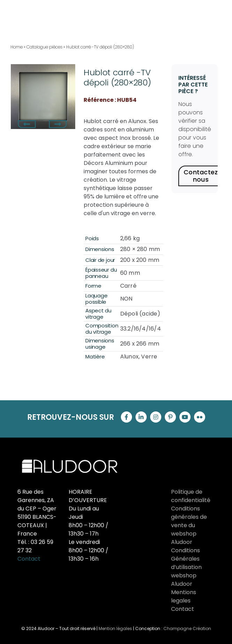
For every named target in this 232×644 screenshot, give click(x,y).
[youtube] (185, 417)
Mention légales (115, 628)
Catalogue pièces (44, 47)
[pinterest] (170, 417)
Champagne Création (187, 628)
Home (17, 47)
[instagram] (156, 417)
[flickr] (200, 417)
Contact (29, 559)
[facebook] (126, 417)
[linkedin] (141, 417)
